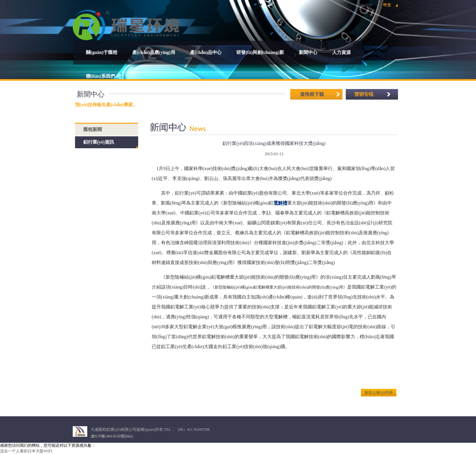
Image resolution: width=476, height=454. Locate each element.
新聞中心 (308, 52)
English (365, 5)
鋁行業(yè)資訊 (99, 142)
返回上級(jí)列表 (379, 392)
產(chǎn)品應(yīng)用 (154, 52)
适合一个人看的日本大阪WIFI (26, 451)
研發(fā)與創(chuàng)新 (260, 52)
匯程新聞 (93, 130)
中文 (387, 5)
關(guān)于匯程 (102, 52)
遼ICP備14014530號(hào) (112, 436)
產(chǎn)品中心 (206, 52)
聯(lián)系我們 (100, 76)
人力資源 (341, 52)
